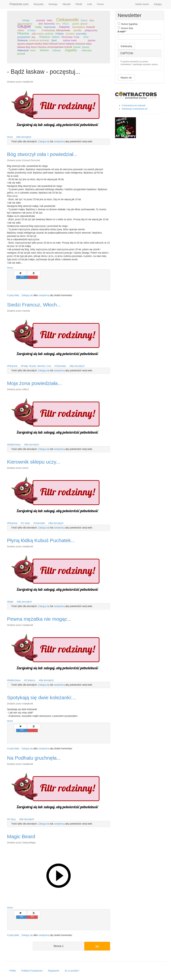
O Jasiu (26, 523)
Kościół (91, 27)
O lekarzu (30, 680)
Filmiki (79, 4)
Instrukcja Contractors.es (135, 109)
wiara (33, 50)
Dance (84, 20)
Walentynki (23, 50)
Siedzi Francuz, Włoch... (34, 305)
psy (33, 37)
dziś (41, 24)
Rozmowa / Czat (70, 37)
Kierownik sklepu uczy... (34, 462)
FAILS (66, 24)
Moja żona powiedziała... (34, 383)
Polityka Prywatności (32, 971)
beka (49, 20)
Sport (54, 40)
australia (40, 20)
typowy (86, 47)
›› (97, 946)
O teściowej (48, 30)
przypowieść (24, 37)
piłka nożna (38, 34)
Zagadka (71, 50)
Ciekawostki (67, 20)
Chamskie (61, 366)
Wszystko (39, 4)
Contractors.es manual (134, 105)
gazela (76, 24)
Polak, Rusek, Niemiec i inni (37, 366)
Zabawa (56, 50)
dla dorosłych (24, 137)
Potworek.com (19, 4)
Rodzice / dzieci (49, 37)
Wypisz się (126, 78)
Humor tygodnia (128, 24)
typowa (92, 40)
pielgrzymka (91, 30)
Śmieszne (23, 40)
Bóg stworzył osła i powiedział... (42, 154)
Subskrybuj (126, 46)
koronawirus (79, 27)
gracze (84, 24)
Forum (100, 4)
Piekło (13, 971)
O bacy (31, 30)
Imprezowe (50, 27)
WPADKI (44, 50)
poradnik (70, 34)
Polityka (60, 34)
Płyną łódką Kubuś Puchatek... (41, 540)
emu (58, 24)
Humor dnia (125, 28)
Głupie (24, 26)
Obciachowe (63, 30)
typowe (77, 47)
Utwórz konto (142, 4)
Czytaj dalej (13, 295)
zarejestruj (59, 141)
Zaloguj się (44, 141)
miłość (21, 30)
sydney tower (70, 40)
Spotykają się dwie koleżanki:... (42, 698)
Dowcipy (53, 4)
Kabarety (64, 27)
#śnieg (26, 20)
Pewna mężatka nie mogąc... (39, 619)
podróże (49, 34)
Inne (11, 137)
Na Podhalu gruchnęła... (34, 758)
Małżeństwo (15, 445)
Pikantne (23, 34)
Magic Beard (21, 836)
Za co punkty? (72, 971)
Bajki (11, 602)
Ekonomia (49, 24)
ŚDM (86, 37)
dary (92, 20)
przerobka (81, 34)
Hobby (38, 27)
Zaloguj (158, 4)
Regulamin (54, 971)
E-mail (122, 32)
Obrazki (66, 4)
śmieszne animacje (39, 40)
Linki (90, 4)
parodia (77, 30)
